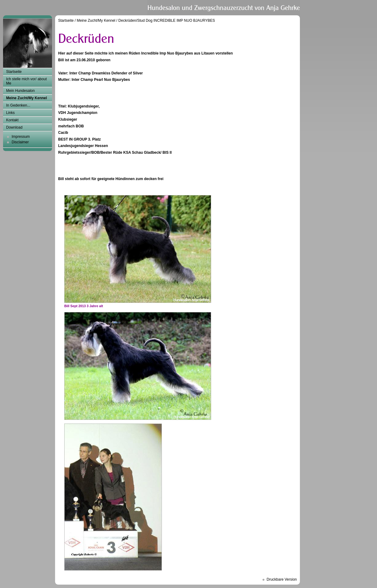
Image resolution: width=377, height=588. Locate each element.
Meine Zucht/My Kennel (26, 98)
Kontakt (12, 120)
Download (14, 127)
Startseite (14, 72)
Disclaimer (20, 142)
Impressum (21, 137)
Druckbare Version (282, 579)
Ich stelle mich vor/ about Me (26, 81)
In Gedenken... (18, 105)
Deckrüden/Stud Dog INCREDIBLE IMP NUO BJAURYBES (167, 21)
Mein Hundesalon (20, 91)
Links (10, 113)
